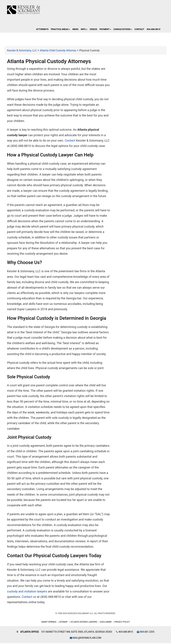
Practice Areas (60, 30)
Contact (139, 30)
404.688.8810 (153, 30)
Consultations (123, 30)
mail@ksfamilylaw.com (86, 639)
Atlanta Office (30, 633)
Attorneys (42, 30)
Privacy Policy (122, 623)
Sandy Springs (49, 623)
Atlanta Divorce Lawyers (84, 623)
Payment (105, 30)
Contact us (29, 598)
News (75, 30)
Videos (93, 30)
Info (84, 30)
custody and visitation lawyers (27, 592)
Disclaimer (106, 623)
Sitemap (63, 623)
